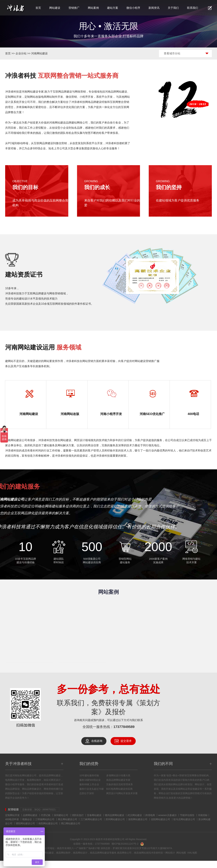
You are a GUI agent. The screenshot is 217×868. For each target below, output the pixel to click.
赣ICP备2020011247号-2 (125, 851)
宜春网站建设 (94, 822)
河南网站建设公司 (16, 447)
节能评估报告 (187, 822)
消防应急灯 (78, 822)
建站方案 (113, 8)
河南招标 (203, 822)
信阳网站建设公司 (161, 827)
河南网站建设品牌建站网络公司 (69, 123)
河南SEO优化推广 (152, 417)
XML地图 (192, 860)
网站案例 (93, 8)
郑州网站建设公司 (115, 827)
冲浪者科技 (157, 860)
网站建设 (55, 8)
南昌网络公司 (124, 860)
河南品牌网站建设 (116, 92)
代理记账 (46, 822)
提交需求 (126, 748)
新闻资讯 (154, 8)
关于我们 (173, 8)
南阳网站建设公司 (48, 831)
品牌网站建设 (30, 822)
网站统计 (170, 860)
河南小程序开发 (111, 414)
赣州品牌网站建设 (115, 822)
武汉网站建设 (135, 822)
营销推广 (74, 8)
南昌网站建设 (46, 860)
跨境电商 (150, 822)
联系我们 (193, 8)
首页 (38, 8)
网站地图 (181, 860)
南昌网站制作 (63, 860)
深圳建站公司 (61, 822)
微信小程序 (133, 8)
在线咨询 (97, 748)
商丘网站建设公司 (68, 827)
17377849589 (124, 734)
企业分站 (21, 53)
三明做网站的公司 (45, 827)
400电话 (193, 414)
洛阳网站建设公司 (138, 827)
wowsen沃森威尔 (167, 822)
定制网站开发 (12, 822)
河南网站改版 (70, 414)
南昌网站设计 (80, 860)
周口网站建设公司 (71, 831)
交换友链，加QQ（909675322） (40, 817)
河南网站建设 (39, 53)
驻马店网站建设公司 (184, 827)
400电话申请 (12, 827)
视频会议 (27, 827)
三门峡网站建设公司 (91, 827)
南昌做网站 (140, 860)
